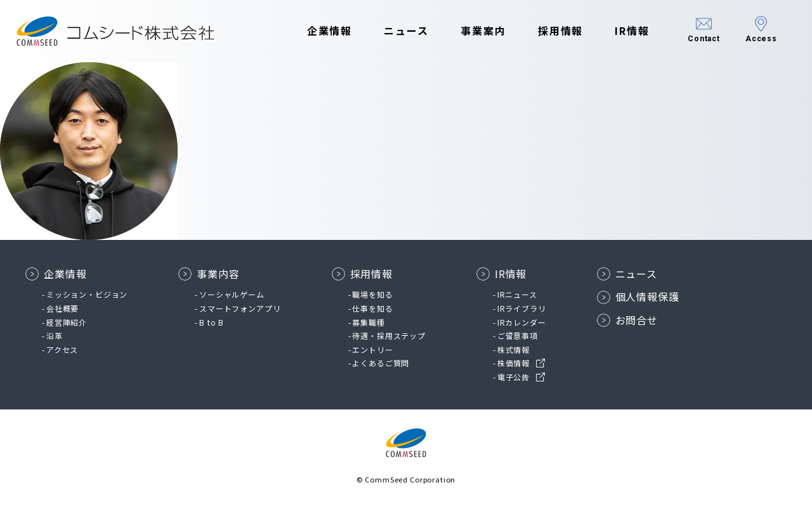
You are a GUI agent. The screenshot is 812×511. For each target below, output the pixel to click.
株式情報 (514, 349)
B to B (212, 322)
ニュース (406, 30)
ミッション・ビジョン (87, 294)
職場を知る (372, 294)
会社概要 (62, 308)
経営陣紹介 (67, 322)
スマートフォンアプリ (240, 308)
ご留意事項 (518, 335)
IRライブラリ (522, 308)
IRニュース (517, 294)
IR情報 (632, 30)
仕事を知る (372, 308)
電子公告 (514, 377)
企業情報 (330, 30)
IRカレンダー (522, 322)
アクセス (62, 349)
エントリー (372, 349)
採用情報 (561, 30)
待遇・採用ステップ (389, 335)
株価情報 (514, 363)
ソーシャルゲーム (232, 294)
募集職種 (368, 322)
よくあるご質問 (381, 363)
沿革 (55, 335)
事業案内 (483, 30)
